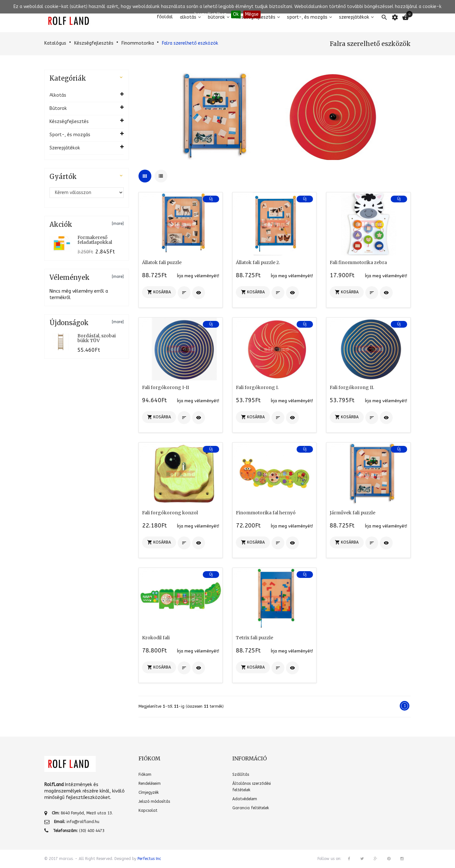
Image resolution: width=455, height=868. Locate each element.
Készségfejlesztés (94, 43)
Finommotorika (138, 43)
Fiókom (145, 775)
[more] (118, 224)
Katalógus (55, 43)
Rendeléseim (150, 784)
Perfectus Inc (149, 859)
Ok (236, 14)
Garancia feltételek (251, 808)
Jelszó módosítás (154, 802)
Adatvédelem (245, 799)
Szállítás (241, 775)
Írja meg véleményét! (198, 276)
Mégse (252, 14)
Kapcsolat (148, 810)
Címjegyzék (149, 793)
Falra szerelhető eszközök (190, 43)
